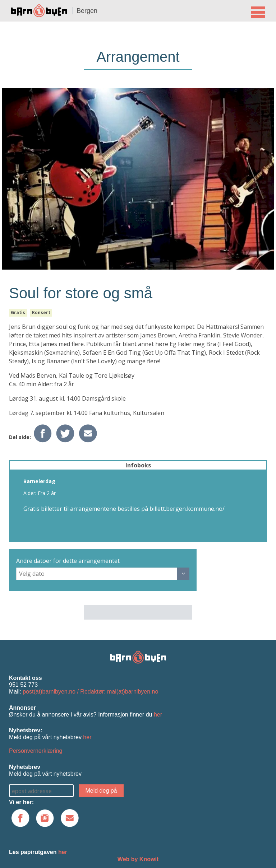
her (158, 715)
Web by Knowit (138, 859)
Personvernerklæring (36, 751)
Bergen (87, 11)
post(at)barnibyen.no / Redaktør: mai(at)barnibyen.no (90, 692)
